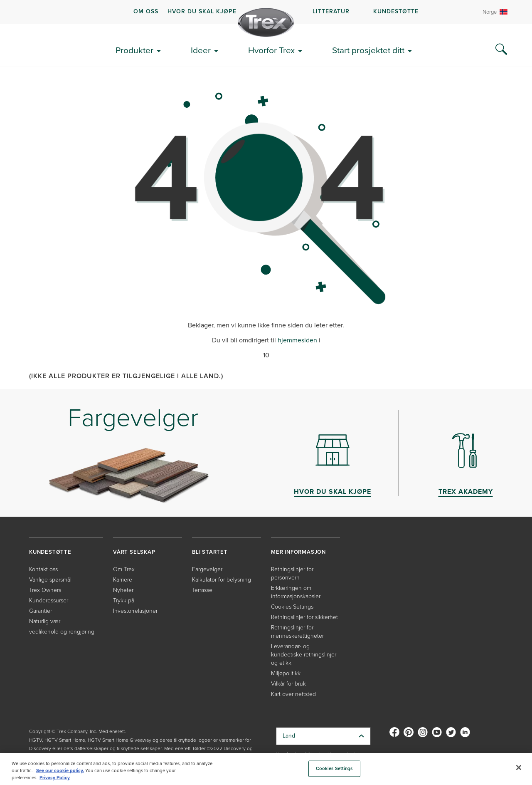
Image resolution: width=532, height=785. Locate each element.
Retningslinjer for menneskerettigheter (297, 632)
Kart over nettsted (293, 694)
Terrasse (202, 590)
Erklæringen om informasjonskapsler (296, 592)
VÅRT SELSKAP (134, 552)
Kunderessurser (49, 601)
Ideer (201, 50)
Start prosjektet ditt (368, 50)
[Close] (519, 768)
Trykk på (124, 601)
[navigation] (266, 12)
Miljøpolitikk (286, 673)
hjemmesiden (297, 340)
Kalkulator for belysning (222, 580)
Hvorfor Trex (271, 50)
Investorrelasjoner (135, 611)
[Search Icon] (501, 50)
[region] (266, 769)
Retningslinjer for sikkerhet (304, 617)
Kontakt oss (43, 569)
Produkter (134, 50)
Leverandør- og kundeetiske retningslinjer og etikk (304, 655)
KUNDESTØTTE (396, 11)
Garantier (41, 611)
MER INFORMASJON (298, 552)
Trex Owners (45, 590)
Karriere (123, 580)
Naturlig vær (45, 621)
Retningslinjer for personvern (292, 573)
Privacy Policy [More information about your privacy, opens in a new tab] (55, 778)
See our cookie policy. (60, 771)
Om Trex (124, 569)
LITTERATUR (331, 11)
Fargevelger (207, 569)
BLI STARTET (210, 552)
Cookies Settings (292, 607)
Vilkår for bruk (288, 684)
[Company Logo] (266, 22)
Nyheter (123, 590)
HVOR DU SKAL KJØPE (202, 11)
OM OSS (146, 11)
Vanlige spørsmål (50, 580)
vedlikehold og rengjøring (62, 632)
